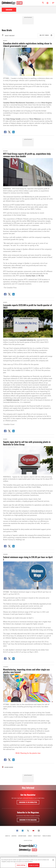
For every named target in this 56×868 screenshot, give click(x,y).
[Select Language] (48, 3)
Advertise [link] (14, 836)
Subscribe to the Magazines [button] (28, 820)
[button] (53, 3)
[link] (17, 831)
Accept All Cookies (34, 865)
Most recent (8, 35)
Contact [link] (30, 836)
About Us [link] (8, 836)
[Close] (53, 860)
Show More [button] (7, 767)
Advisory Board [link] (22, 836)
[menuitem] (17, 831)
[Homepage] (12, 3)
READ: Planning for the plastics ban (28, 753)
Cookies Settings (28, 841)
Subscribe (9, 10)
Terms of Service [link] (47, 836)
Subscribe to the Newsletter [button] (28, 802)
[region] (28, 863)
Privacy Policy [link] (37, 836)
